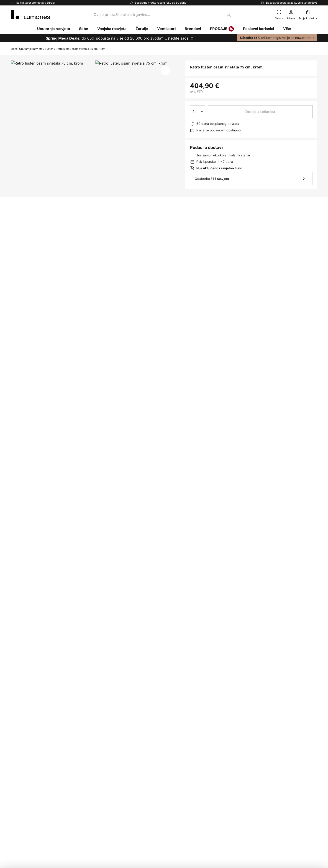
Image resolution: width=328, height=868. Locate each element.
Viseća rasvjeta (138, 462)
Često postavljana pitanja (33, 713)
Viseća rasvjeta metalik (98, 462)
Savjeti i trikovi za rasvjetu (34, 792)
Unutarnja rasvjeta (31, 49)
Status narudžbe (25, 721)
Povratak (19, 729)
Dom (14, 49)
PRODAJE (222, 29)
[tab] (35, 281)
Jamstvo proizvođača (30, 807)
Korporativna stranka (29, 768)
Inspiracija (20, 784)
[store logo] (30, 15)
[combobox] (162, 15)
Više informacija (89, 281)
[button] (165, 70)
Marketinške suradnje (29, 776)
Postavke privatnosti (79, 836)
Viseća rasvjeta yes (175, 462)
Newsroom (20, 799)
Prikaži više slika (93, 74)
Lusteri (49, 49)
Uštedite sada (177, 38)
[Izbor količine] (197, 112)
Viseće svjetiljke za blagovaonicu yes (42, 462)
